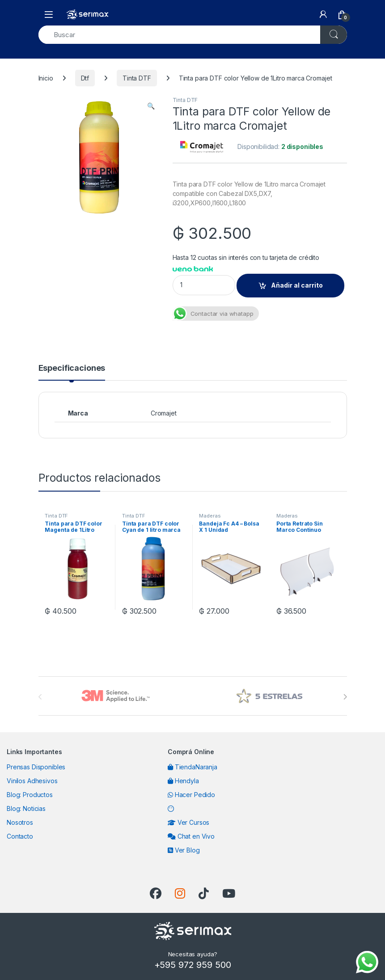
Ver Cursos (188, 822)
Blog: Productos (30, 795)
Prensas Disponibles (36, 767)
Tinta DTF (137, 78)
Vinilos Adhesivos (32, 781)
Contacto (20, 836)
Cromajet (164, 413)
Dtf (85, 78)
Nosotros (20, 822)
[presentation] (345, 697)
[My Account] (323, 14)
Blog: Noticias (26, 808)
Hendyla (183, 781)
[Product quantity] (204, 285)
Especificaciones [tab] (72, 368)
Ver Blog (184, 850)
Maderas (210, 516)
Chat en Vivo (191, 836)
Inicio (46, 78)
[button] (151, 106)
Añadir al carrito (297, 285)
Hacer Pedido (191, 795)
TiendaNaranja (192, 767)
